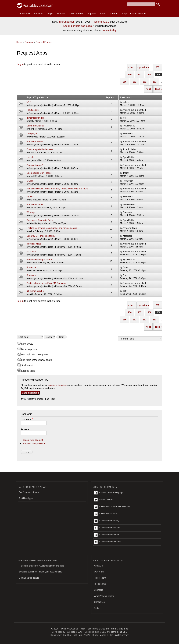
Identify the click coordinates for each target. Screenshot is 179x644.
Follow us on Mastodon (107, 542)
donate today (109, 30)
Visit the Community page (109, 493)
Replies (110, 97)
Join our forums (104, 500)
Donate (114, 14)
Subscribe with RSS (106, 514)
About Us (98, 566)
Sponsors (99, 590)
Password (27, 429)
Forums (61, 14)
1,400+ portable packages (77, 26)
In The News (100, 584)
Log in (20, 64)
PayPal (87, 635)
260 (125, 82)
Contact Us (99, 602)
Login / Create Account (134, 14)
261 (135, 82)
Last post (127, 97)
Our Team (99, 572)
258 (150, 74)
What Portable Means (104, 596)
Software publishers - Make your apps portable (40, 572)
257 (140, 74)
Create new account (33, 440)
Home (19, 42)
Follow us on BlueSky (107, 521)
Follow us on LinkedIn (107, 535)
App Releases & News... (30, 492)
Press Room (100, 578)
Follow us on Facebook (107, 528)
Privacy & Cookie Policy (73, 629)
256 (130, 74)
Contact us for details (29, 578)
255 (157, 67)
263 (154, 82)
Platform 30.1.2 (101, 22)
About (103, 14)
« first (131, 67)
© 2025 (55, 629)
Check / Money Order (102, 635)
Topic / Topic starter (38, 97)
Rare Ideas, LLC (74, 632)
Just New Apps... (26, 498)
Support (92, 14)
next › (149, 89)
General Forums (44, 42)
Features (39, 14)
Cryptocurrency (121, 635)
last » (159, 89)
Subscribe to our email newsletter (112, 507)
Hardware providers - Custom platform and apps (42, 566)
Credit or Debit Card (73, 635)
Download (24, 14)
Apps (50, 14)
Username (27, 419)
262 (144, 82)
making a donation (57, 385)
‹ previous (143, 67)
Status (97, 608)
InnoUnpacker (66, 22)
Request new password (35, 443)
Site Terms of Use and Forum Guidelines (108, 629)
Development (76, 14)
